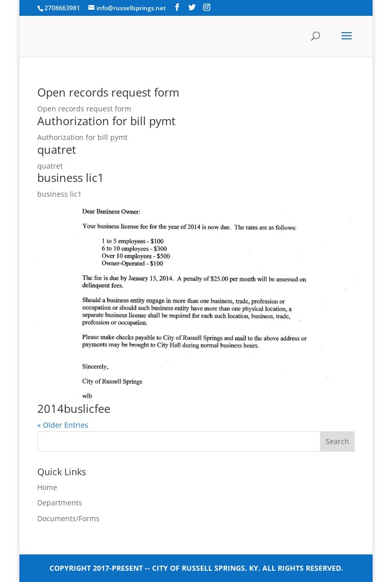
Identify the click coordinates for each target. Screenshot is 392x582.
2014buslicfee (74, 408)
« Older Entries (63, 425)
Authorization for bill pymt (106, 121)
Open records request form (108, 92)
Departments (60, 503)
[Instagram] (207, 7)
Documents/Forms (68, 518)
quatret (57, 149)
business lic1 (71, 177)
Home (47, 487)
